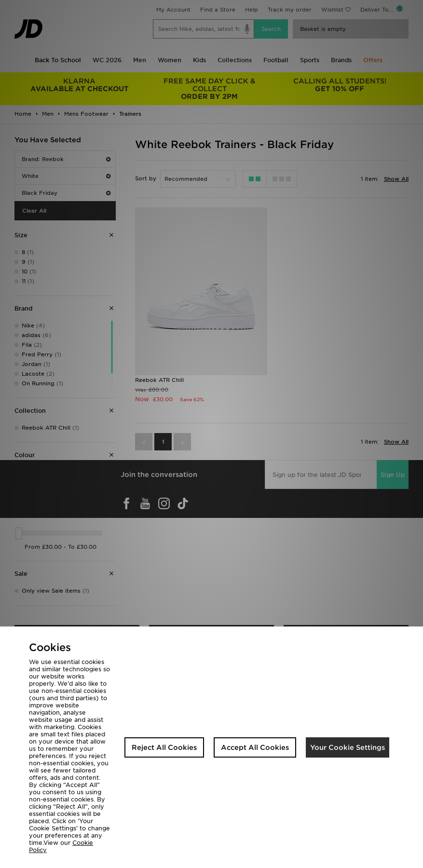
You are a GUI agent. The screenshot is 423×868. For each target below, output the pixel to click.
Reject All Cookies (164, 747)
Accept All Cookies (255, 747)
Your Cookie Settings (348, 747)
